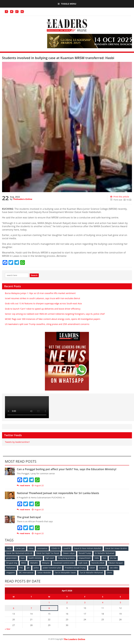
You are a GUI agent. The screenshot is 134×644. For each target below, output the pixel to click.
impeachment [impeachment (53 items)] (85, 558)
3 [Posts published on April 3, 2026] (85, 602)
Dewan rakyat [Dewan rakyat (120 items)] (69, 553)
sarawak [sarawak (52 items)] (103, 568)
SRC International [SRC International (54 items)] (26, 573)
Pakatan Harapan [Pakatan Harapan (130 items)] (116, 563)
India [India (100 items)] (97, 558)
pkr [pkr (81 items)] (28, 568)
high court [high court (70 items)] (50, 558)
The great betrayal (29, 517)
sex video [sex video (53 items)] (114, 568)
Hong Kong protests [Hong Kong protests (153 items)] (66, 558)
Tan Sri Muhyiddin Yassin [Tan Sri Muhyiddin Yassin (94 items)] (65, 573)
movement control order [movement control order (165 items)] (64, 563)
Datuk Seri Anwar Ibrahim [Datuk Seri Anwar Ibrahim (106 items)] (116, 548)
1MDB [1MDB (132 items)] (9, 548)
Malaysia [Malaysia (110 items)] (46, 563)
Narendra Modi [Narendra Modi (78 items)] (98, 563)
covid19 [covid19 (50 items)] (67, 548)
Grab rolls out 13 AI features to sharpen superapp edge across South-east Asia (43, 303)
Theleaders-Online (23, 199)
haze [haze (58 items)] (23, 558)
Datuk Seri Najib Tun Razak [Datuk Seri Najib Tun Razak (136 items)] (48, 553)
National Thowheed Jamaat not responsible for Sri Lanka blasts (58, 493)
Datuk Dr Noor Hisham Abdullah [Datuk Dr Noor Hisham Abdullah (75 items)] (88, 548)
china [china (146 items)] (31, 548)
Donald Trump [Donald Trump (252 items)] (85, 553)
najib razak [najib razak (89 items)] (83, 563)
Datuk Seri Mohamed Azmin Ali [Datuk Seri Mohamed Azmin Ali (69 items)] (19, 553)
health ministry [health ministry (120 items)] (35, 558)
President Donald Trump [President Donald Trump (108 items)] (75, 568)
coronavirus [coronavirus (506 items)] (42, 548)
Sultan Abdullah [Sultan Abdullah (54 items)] (44, 573)
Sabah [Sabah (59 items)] (92, 568)
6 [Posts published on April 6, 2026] (14, 608)
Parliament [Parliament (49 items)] (11, 568)
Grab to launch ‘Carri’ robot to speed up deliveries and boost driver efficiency (43, 309)
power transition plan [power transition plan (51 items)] (52, 568)
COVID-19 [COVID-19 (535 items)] (55, 548)
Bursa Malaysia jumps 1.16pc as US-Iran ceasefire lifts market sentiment (40, 293)
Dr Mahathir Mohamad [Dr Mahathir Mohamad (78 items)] (105, 553)
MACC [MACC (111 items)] (24, 563)
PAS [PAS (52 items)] (21, 568)
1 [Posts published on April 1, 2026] (49, 602)
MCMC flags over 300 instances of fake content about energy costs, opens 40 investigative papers (53, 319)
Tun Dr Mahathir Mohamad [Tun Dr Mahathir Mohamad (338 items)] (91, 573)
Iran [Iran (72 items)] (105, 558)
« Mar (8, 629)
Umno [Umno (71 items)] (109, 573)
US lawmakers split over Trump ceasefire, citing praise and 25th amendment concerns (47, 324)
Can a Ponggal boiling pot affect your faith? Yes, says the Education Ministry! (67, 469)
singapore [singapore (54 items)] (10, 573)
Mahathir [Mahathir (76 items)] (34, 563)
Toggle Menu (67, 4)
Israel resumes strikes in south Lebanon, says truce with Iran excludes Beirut (43, 298)
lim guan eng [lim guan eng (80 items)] (12, 563)
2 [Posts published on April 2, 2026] (67, 602)
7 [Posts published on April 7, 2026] (31, 608)
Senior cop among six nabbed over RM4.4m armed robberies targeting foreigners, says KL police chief (55, 314)
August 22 (38, 485)
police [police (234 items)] (36, 568)
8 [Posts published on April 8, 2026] (49, 608)
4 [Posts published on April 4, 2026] (103, 602)
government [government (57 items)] (11, 558)
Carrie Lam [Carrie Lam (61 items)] (20, 548)
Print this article (120, 197)
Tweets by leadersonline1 (17, 442)
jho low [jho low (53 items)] (113, 558)
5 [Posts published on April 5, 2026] (120, 602)
